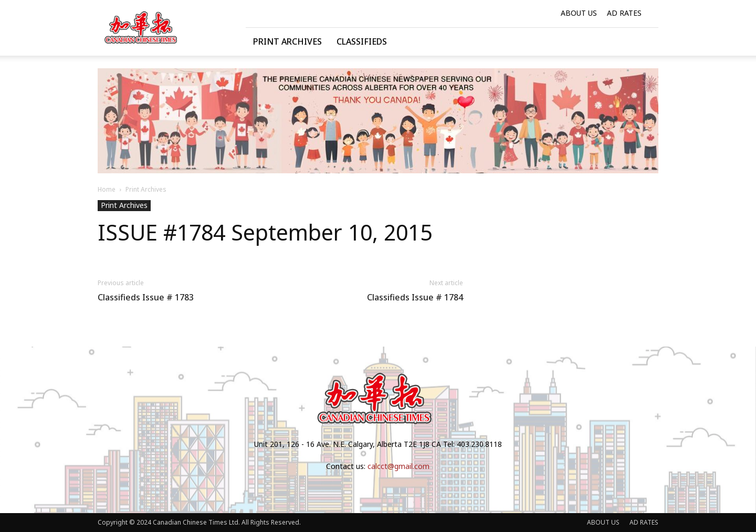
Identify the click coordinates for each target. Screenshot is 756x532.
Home (107, 189)
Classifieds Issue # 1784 (415, 298)
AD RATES (624, 13)
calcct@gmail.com (398, 466)
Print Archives (287, 41)
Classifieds (362, 41)
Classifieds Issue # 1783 (146, 298)
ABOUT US (579, 13)
